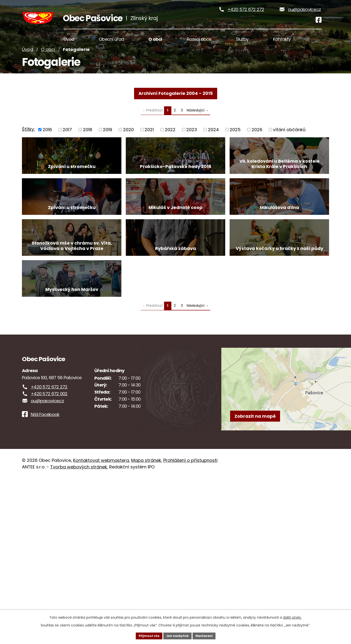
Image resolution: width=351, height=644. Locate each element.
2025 (235, 149)
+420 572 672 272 (246, 19)
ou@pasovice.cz (304, 19)
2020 (128, 149)
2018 (88, 149)
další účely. (292, 616)
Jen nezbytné (177, 635)
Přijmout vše (145, 635)
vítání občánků (289, 149)
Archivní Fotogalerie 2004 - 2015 (176, 113)
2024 (213, 149)
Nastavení (208, 635)
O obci (48, 69)
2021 (149, 149)
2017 (67, 149)
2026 (257, 149)
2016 (47, 149)
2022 (170, 149)
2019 (107, 149)
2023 (192, 149)
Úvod (28, 69)
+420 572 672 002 (49, 560)
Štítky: (28, 149)
